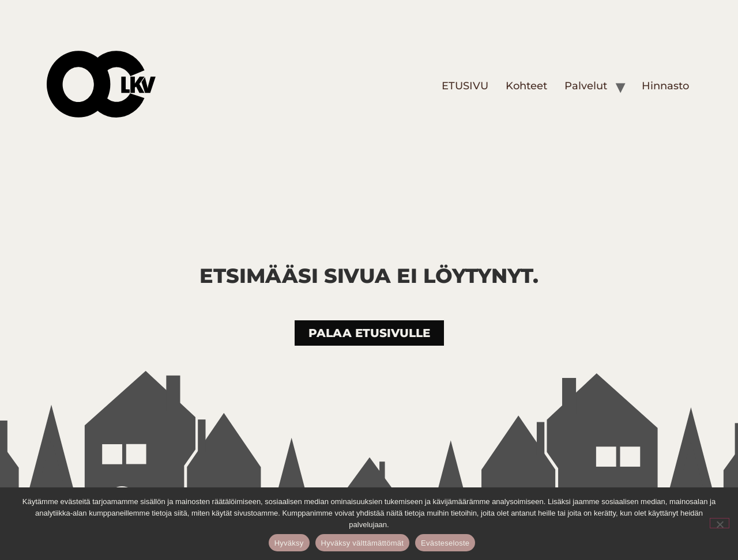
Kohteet (526, 86)
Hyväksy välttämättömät (363, 543)
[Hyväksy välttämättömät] (720, 523)
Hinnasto (665, 86)
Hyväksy (289, 543)
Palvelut (586, 86)
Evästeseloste (445, 543)
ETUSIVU (465, 86)
